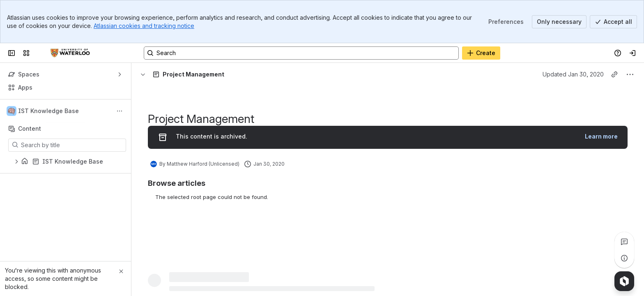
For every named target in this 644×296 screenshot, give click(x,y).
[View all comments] (624, 242)
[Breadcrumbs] (174, 74)
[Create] (481, 53)
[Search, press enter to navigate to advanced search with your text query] (301, 53)
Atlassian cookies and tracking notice (144, 26)
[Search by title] (72, 145)
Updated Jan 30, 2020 (573, 74)
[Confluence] (70, 53)
